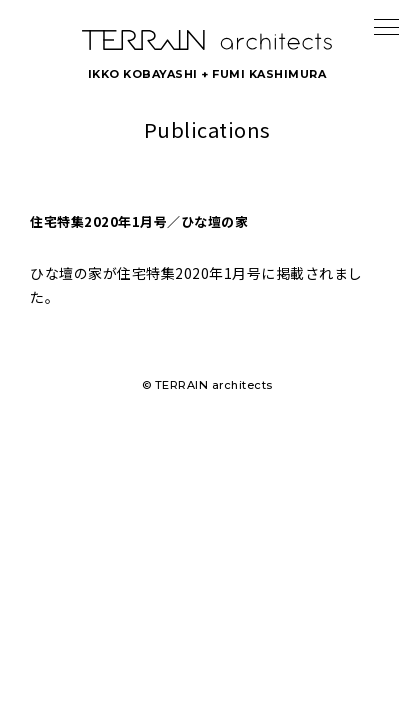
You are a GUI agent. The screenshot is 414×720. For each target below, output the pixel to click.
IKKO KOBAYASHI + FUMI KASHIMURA (207, 74)
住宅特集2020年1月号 (189, 273)
